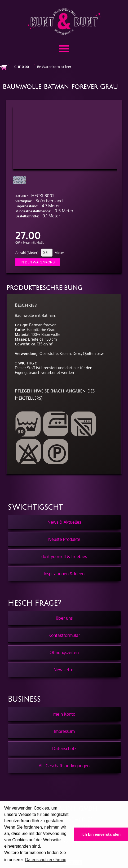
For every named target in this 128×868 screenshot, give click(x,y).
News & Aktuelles (64, 522)
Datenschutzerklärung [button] (46, 860)
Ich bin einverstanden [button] (101, 834)
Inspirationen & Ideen (64, 574)
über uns (64, 618)
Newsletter (64, 670)
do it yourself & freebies (64, 556)
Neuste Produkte (64, 539)
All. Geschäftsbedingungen (64, 766)
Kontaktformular (64, 635)
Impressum (64, 731)
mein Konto (64, 714)
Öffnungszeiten (64, 652)
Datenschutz (64, 748)
